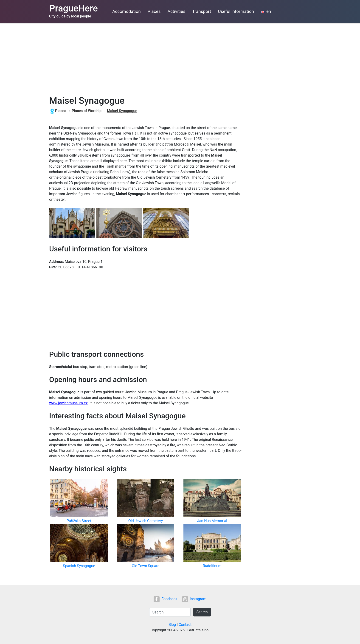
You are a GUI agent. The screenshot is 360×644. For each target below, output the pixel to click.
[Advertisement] (180, 58)
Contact (185, 625)
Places (154, 11)
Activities (177, 11)
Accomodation (127, 11)
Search (202, 612)
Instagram (194, 599)
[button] (73, 223)
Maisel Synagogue (122, 111)
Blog (172, 625)
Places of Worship (87, 111)
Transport (202, 11)
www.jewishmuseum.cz (68, 403)
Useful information (236, 11)
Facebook (165, 599)
